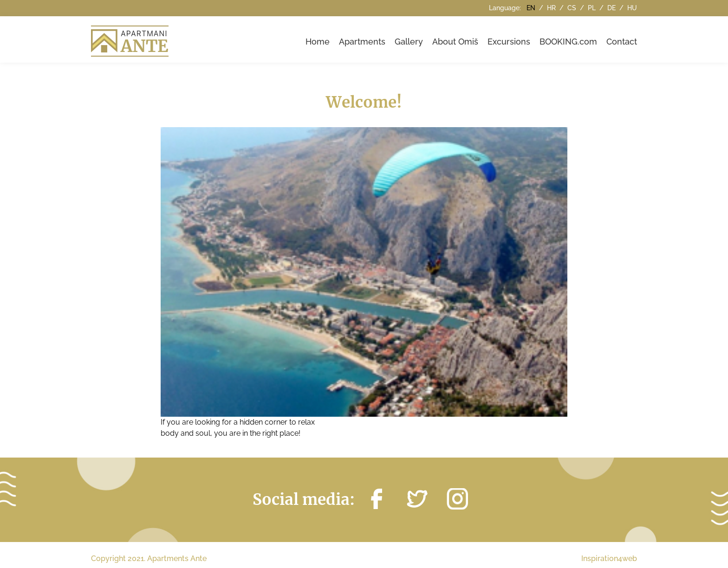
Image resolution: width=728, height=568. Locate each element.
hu (632, 8)
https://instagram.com (457, 499)
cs (573, 8)
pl (593, 8)
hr (552, 8)
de (612, 8)
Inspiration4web (609, 558)
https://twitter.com (417, 499)
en (532, 8)
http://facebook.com (377, 499)
